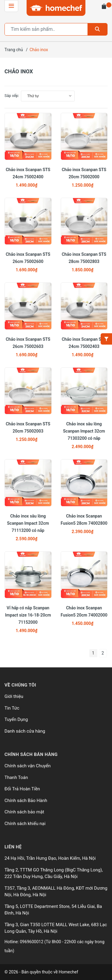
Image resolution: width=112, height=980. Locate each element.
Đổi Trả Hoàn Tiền (22, 789)
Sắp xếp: (12, 96)
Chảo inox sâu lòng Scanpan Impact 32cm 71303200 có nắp (84, 431)
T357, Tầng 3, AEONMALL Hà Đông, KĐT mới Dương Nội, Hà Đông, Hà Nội (56, 892)
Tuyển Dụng (16, 719)
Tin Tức (12, 708)
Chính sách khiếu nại (25, 824)
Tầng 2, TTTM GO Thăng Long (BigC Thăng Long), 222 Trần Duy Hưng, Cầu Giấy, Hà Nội (54, 873)
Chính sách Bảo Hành (26, 801)
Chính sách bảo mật (24, 812)
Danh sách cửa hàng (25, 731)
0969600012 (32, 942)
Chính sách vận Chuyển (28, 766)
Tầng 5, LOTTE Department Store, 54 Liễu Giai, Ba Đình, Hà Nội (53, 910)
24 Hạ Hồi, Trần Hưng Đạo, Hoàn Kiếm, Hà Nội (50, 858)
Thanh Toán (16, 777)
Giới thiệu (14, 696)
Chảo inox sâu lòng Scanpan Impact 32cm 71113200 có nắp (28, 523)
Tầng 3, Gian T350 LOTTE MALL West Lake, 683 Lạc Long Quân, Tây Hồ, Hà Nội (56, 928)
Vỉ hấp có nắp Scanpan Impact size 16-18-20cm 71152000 (28, 615)
